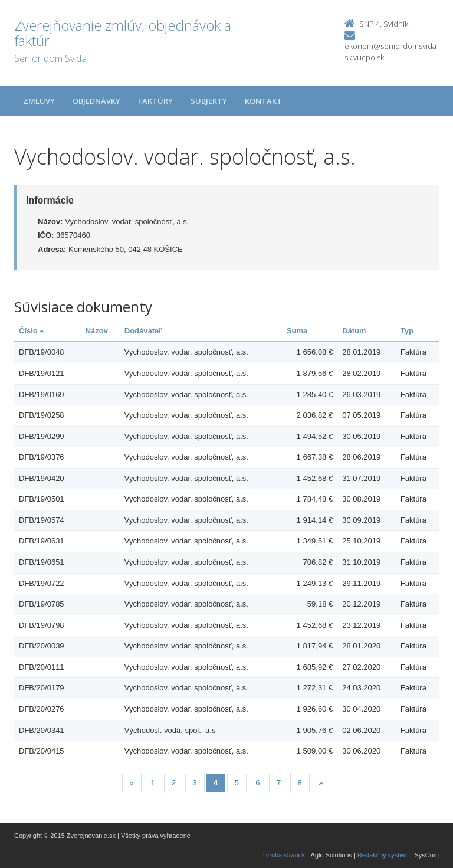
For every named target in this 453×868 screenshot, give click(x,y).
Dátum (354, 331)
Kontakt (263, 101)
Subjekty (209, 101)
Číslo (31, 331)
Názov (97, 331)
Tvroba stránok (283, 855)
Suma (297, 331)
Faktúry (155, 101)
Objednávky (96, 101)
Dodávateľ (143, 331)
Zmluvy (39, 101)
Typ (407, 331)
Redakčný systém (383, 855)
